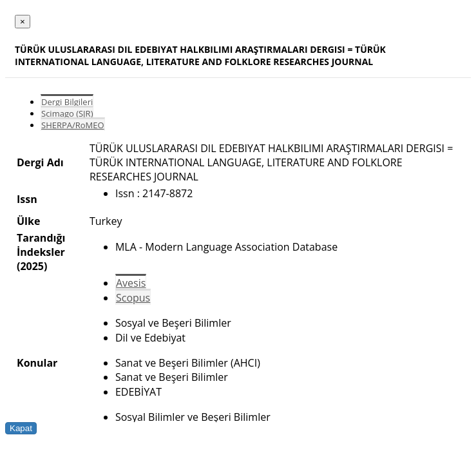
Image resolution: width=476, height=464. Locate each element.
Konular (37, 363)
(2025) (32, 266)
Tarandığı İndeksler (41, 245)
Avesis (131, 283)
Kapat (21, 428)
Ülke (28, 221)
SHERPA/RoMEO (73, 125)
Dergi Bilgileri (67, 102)
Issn (27, 199)
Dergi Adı (40, 162)
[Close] (23, 22)
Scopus (133, 298)
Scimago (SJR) (67, 113)
